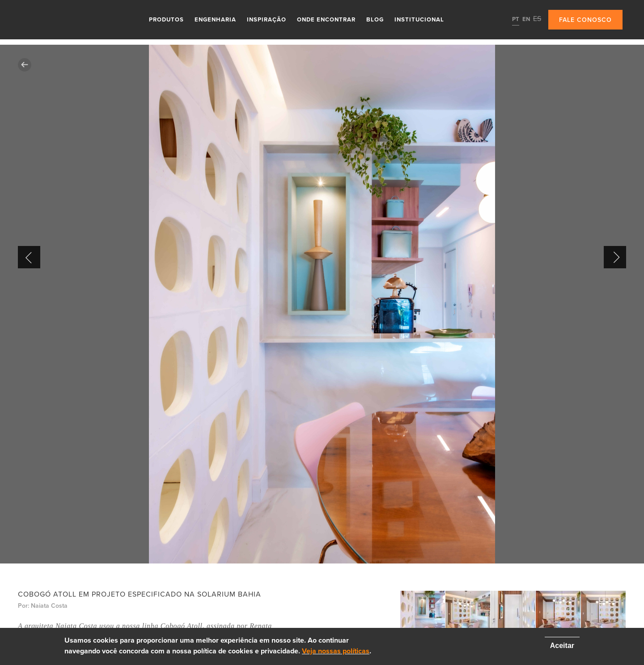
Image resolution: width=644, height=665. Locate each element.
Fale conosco (585, 20)
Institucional (419, 20)
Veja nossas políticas (336, 651)
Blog (375, 20)
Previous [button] (29, 257)
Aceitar (562, 646)
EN (526, 19)
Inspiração (267, 20)
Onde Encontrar (326, 20)
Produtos (166, 20)
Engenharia (215, 20)
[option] (322, 304)
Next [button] (615, 257)
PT (516, 19)
